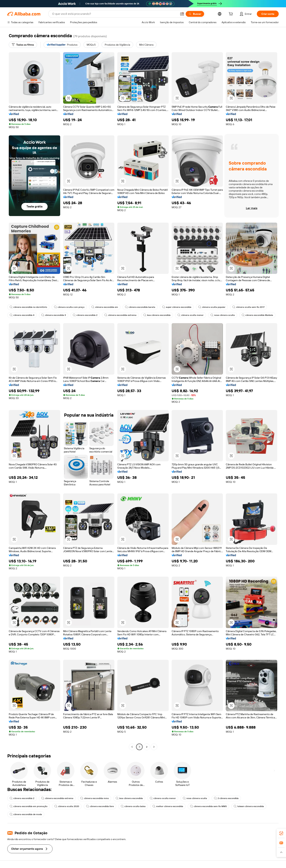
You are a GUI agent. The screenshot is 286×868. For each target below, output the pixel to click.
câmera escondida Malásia (257, 315)
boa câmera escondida (157, 315)
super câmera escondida (177, 307)
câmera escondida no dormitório (28, 307)
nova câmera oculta (223, 315)
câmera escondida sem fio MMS (208, 806)
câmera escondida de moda (26, 814)
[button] (182, 14)
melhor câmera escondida (168, 806)
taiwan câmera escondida (249, 806)
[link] (281, 833)
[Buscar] (195, 14)
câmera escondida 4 (22, 315)
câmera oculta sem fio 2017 (248, 307)
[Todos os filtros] (23, 45)
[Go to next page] (154, 747)
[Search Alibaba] (115, 14)
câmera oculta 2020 (67, 806)
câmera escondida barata (140, 307)
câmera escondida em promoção (29, 806)
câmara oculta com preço (69, 307)
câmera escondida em (105, 307)
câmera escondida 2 (85, 315)
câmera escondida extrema (120, 315)
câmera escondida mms (94, 798)
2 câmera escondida (226, 798)
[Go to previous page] (132, 747)
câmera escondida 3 (54, 315)
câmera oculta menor (191, 315)
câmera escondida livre (100, 806)
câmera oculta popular (212, 307)
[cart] (231, 14)
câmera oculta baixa (133, 806)
